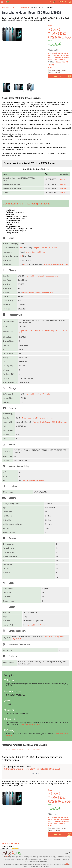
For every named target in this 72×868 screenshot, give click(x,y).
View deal (63, 179)
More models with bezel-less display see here (37, 292)
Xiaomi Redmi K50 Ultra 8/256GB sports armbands (23, 750)
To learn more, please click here (29, 725)
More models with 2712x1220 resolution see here (42, 276)
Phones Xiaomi (24, 7)
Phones (14, 7)
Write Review (36, 774)
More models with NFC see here (34, 480)
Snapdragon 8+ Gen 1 (26, 331)
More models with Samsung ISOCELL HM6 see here (50, 422)
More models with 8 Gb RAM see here (39, 394)
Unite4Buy (6, 7)
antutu (26, 264)
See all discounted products (11, 843)
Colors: (51, 67)
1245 (21, 256)
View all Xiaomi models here (36, 252)
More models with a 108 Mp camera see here (37, 418)
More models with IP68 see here (38, 625)
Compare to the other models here (45, 248)
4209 (22, 248)
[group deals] (6, 2)
